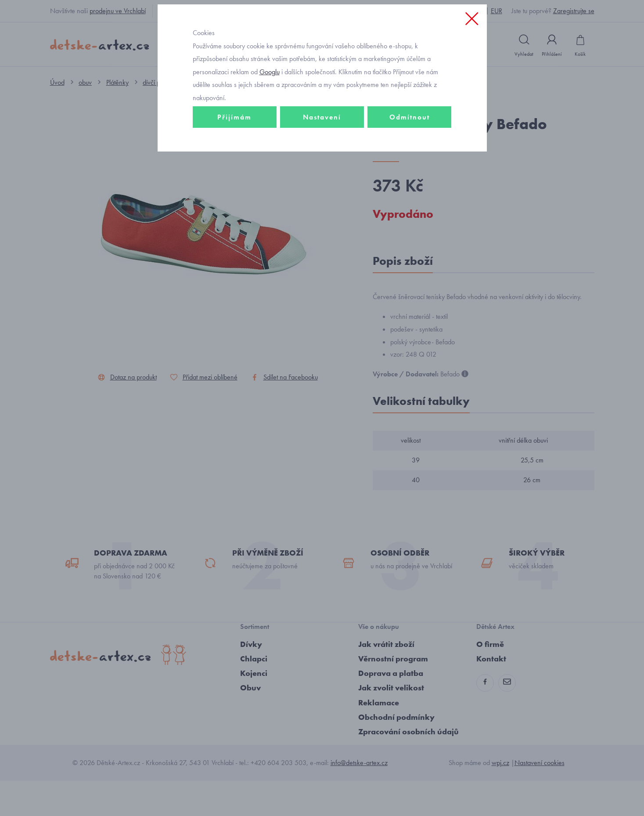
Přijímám (234, 179)
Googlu (270, 133)
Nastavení (322, 179)
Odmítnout (410, 179)
